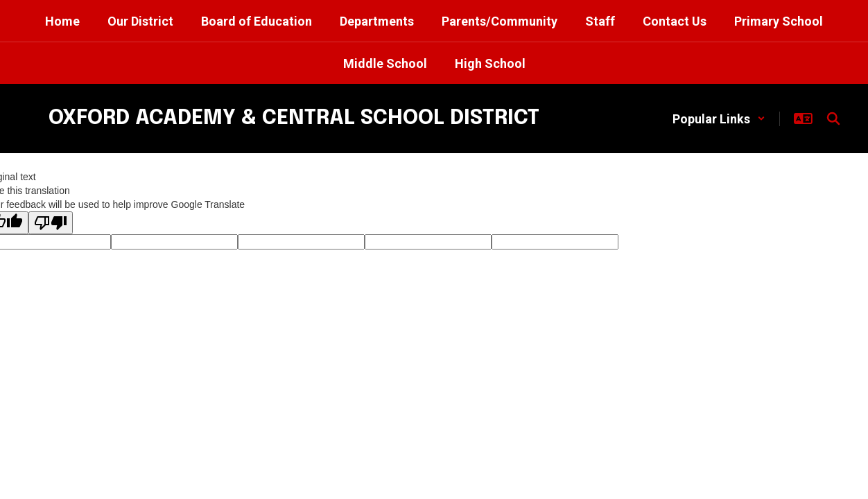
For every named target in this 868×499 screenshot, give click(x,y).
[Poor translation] (51, 223)
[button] (719, 119)
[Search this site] (833, 119)
